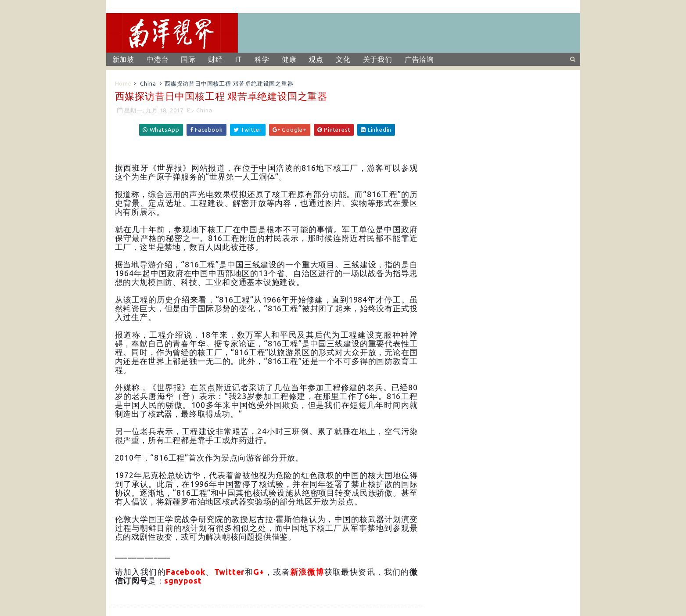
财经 (215, 59)
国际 (188, 59)
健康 (289, 59)
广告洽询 (419, 59)
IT (239, 59)
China (148, 83)
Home (123, 83)
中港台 (158, 59)
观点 (316, 59)
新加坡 (123, 59)
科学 (262, 59)
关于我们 (378, 59)
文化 (343, 59)
